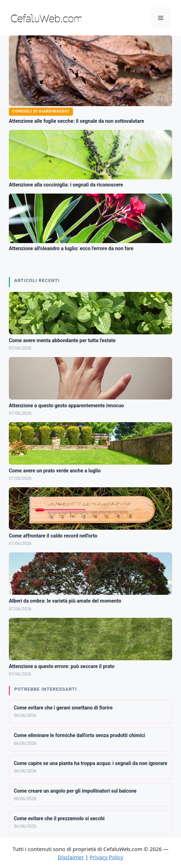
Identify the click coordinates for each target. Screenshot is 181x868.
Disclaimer (71, 857)
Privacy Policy (106, 857)
